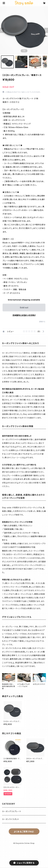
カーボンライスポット (11, 819)
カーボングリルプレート (12, 811)
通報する (42, 322)
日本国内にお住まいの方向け (24, 315)
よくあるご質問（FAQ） (24, 832)
